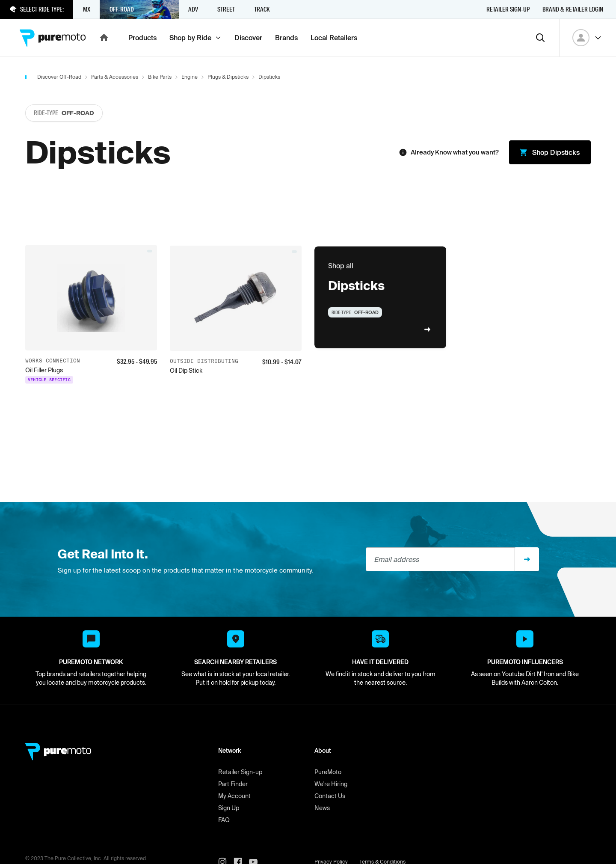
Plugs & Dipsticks (228, 77)
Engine (190, 77)
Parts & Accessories (115, 77)
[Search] (540, 38)
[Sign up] (527, 559)
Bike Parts (160, 77)
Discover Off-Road (59, 77)
